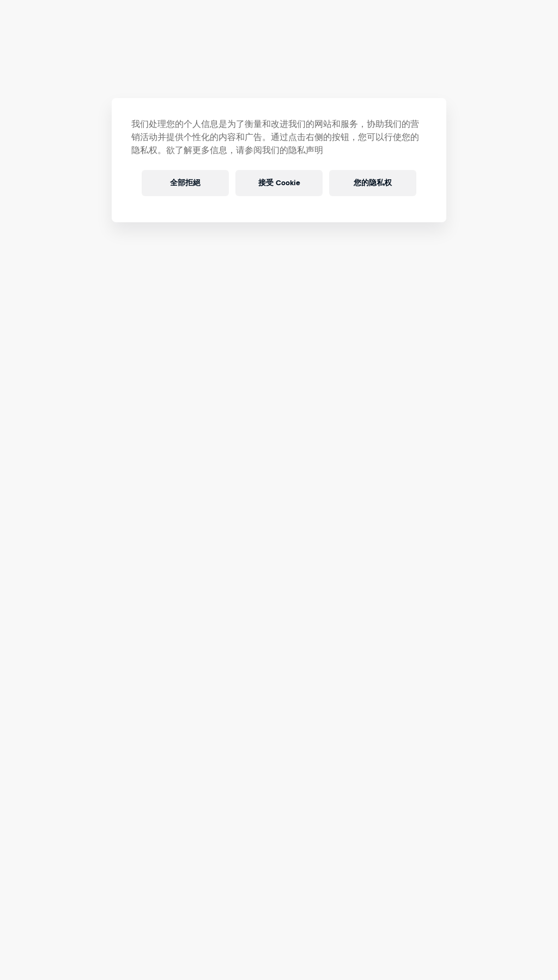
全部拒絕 (185, 183)
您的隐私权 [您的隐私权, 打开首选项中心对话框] (373, 183)
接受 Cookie (279, 183)
